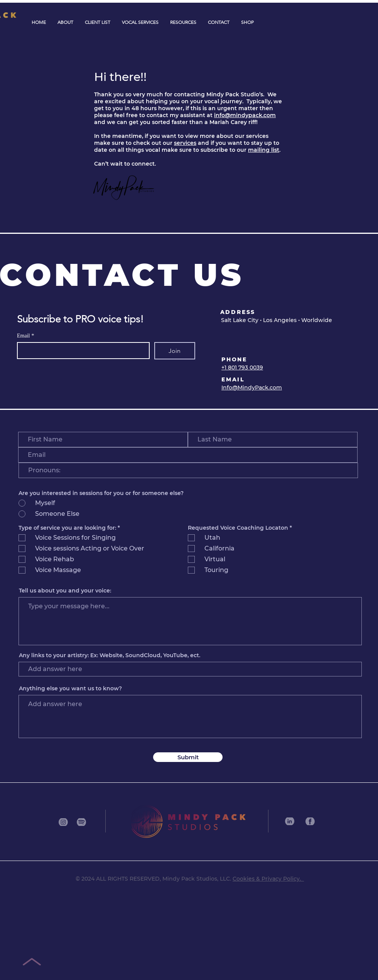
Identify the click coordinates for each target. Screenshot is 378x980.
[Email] (81, 351)
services (185, 143)
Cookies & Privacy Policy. (268, 879)
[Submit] (188, 757)
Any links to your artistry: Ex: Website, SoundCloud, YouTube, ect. (110, 655)
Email (25, 336)
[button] (140, 22)
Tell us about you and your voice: (65, 591)
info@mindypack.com (245, 115)
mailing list (264, 150)
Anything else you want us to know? (70, 688)
